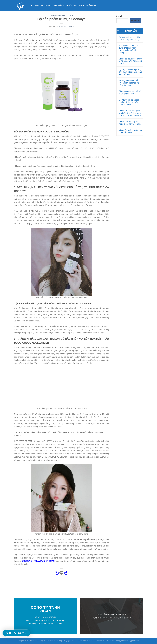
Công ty (49, 5)
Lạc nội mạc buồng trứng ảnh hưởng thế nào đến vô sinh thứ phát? (131, 72)
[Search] (31, 6)
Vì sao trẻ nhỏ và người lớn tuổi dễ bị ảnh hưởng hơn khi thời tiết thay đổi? (130, 113)
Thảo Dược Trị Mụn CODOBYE (61, 15)
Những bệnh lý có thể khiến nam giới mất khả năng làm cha (129, 83)
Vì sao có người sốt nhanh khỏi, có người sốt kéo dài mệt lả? (131, 61)
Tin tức (69, 5)
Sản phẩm (59, 5)
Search (119, 16)
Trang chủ (38, 5)
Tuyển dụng (91, 5)
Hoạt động (79, 5)
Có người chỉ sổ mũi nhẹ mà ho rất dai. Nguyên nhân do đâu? (130, 102)
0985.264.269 (16, 633)
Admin (71, 26)
